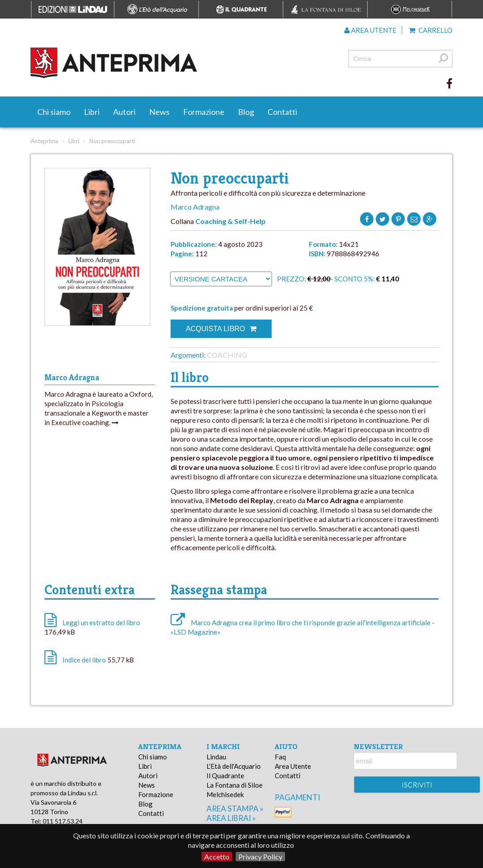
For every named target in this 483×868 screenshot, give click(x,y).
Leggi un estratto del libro (101, 623)
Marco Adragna (195, 207)
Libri (92, 112)
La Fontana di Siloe (235, 785)
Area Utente (293, 766)
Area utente (370, 30)
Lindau (216, 757)
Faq (280, 757)
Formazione (204, 112)
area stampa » (235, 809)
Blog (246, 112)
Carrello (431, 30)
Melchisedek (225, 794)
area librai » (231, 818)
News (159, 112)
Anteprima (44, 141)
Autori (124, 112)
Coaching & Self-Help (231, 221)
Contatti (282, 112)
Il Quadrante (225, 776)
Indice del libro (84, 660)
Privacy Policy (260, 857)
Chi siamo (54, 112)
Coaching (227, 355)
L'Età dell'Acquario (234, 766)
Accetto (217, 857)
